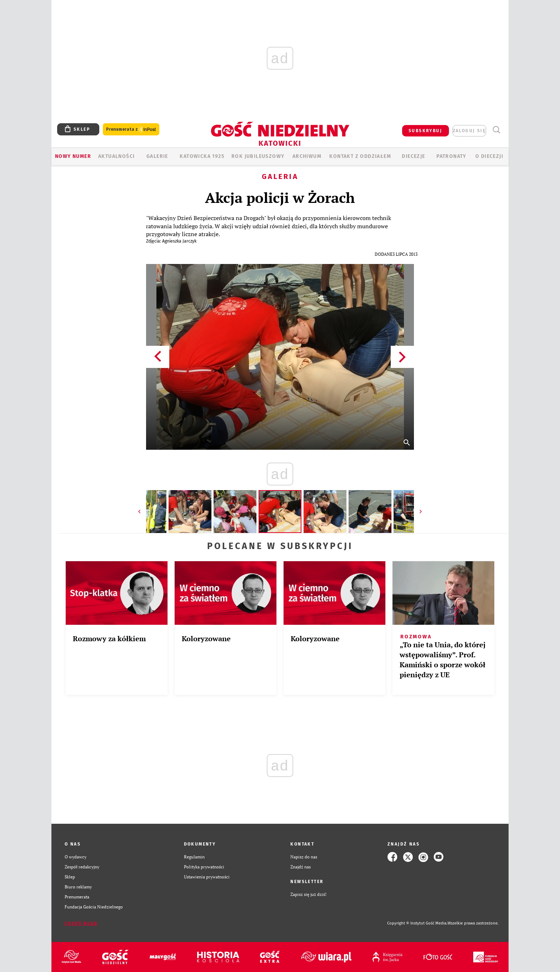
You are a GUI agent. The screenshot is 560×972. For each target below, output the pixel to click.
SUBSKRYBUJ (425, 131)
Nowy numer (73, 156)
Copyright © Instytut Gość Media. (417, 923)
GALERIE (157, 156)
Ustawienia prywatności (207, 877)
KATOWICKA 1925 (202, 156)
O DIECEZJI (489, 156)
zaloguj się (469, 131)
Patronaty (451, 156)
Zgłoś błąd (81, 923)
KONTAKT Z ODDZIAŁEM (360, 156)
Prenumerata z (131, 129)
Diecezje (413, 156)
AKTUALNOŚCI (116, 156)
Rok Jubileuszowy (258, 156)
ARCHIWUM (307, 156)
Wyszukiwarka (496, 130)
